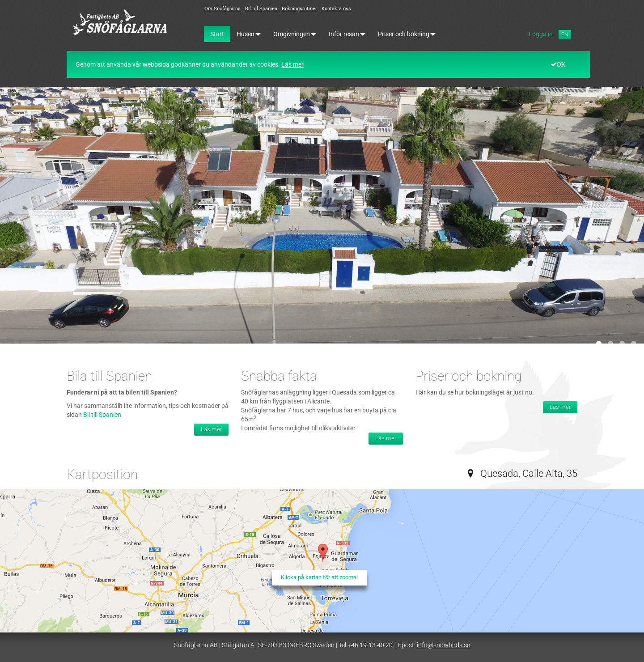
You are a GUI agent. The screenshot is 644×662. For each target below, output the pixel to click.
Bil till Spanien (261, 9)
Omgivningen (295, 34)
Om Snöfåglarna (222, 9)
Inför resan (347, 34)
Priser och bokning (407, 34)
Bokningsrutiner (299, 9)
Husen (249, 34)
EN (565, 34)
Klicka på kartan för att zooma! (319, 577)
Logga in (541, 34)
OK (561, 64)
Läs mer (292, 64)
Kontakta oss (336, 9)
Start (217, 34)
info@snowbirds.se (443, 645)
